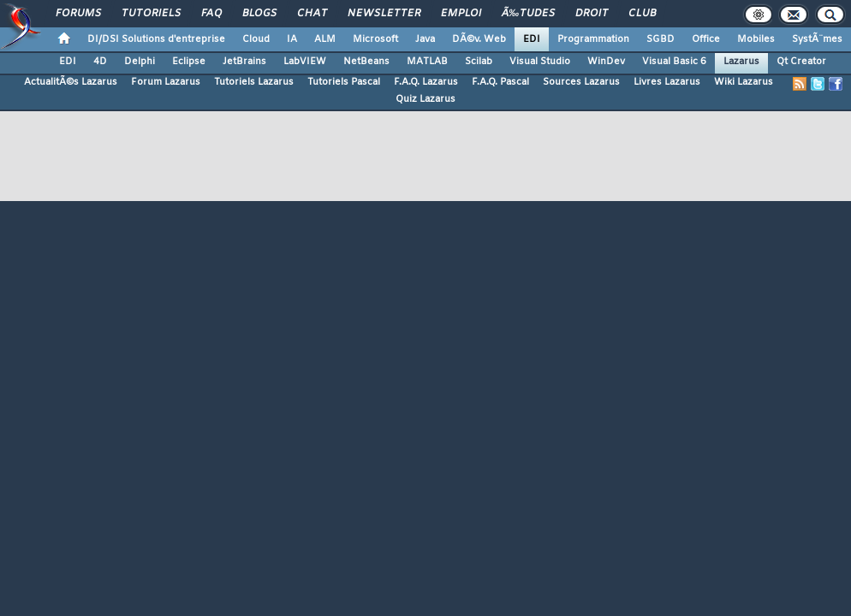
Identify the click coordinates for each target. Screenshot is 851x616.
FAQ (211, 14)
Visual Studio (540, 62)
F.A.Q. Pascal (500, 82)
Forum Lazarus (166, 82)
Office (706, 39)
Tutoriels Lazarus (254, 82)
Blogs (259, 14)
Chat (312, 14)
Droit (592, 14)
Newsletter (384, 14)
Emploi (461, 14)
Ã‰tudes (528, 14)
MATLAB (427, 62)
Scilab (479, 62)
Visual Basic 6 (674, 62)
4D (100, 62)
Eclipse (189, 62)
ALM (325, 39)
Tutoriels (151, 14)
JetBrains (244, 62)
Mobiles (756, 39)
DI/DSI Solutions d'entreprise (156, 39)
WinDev (606, 62)
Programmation (593, 39)
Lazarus (741, 62)
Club (642, 14)
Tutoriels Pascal (344, 82)
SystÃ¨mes (817, 39)
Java (425, 39)
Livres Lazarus (667, 82)
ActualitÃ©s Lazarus (71, 82)
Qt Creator (801, 62)
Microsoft (375, 39)
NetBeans (366, 62)
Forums (78, 14)
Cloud (256, 39)
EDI (532, 39)
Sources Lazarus (581, 82)
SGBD (661, 39)
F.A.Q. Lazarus (426, 82)
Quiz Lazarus (425, 99)
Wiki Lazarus (744, 82)
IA (292, 39)
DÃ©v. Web (479, 39)
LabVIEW (305, 62)
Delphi (140, 62)
